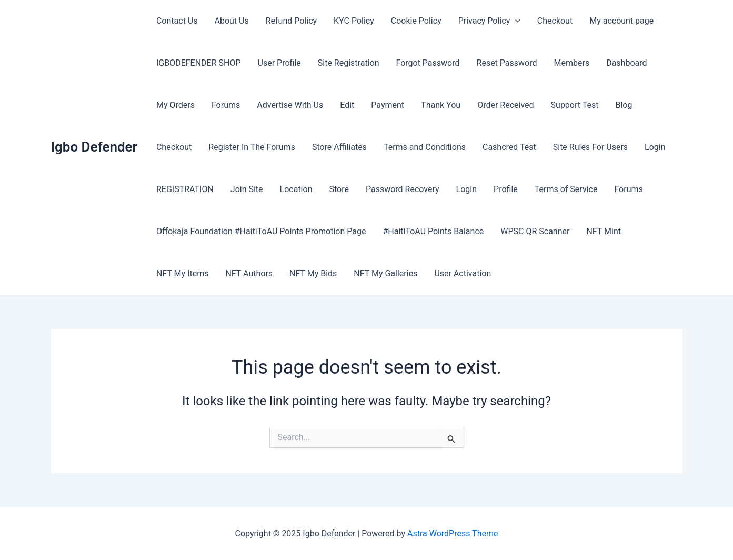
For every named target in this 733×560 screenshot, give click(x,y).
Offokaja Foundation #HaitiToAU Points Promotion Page (261, 231)
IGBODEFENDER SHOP (199, 63)
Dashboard (626, 63)
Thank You (441, 105)
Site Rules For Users (590, 147)
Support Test (575, 105)
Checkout (555, 21)
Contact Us (177, 21)
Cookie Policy (416, 21)
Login (655, 147)
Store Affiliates (339, 147)
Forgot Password (428, 63)
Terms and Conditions (425, 147)
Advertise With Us (290, 105)
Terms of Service (566, 189)
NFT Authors (249, 273)
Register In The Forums (252, 147)
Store (339, 189)
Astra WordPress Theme (453, 533)
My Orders (175, 105)
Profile (506, 189)
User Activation (463, 273)
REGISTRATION (185, 189)
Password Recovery (403, 189)
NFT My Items (182, 273)
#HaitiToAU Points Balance (433, 231)
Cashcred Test (509, 147)
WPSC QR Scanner (535, 231)
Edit (347, 105)
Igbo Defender (94, 147)
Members (572, 63)
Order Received (505, 105)
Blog (624, 105)
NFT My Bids (313, 273)
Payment (388, 105)
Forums (226, 105)
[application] (515, 21)
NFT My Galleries (385, 273)
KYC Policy (354, 21)
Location (296, 189)
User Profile (279, 63)
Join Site (247, 189)
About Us (231, 21)
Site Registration (349, 63)
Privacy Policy (489, 21)
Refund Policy (291, 21)
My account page (621, 21)
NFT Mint (604, 231)
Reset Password (507, 63)
